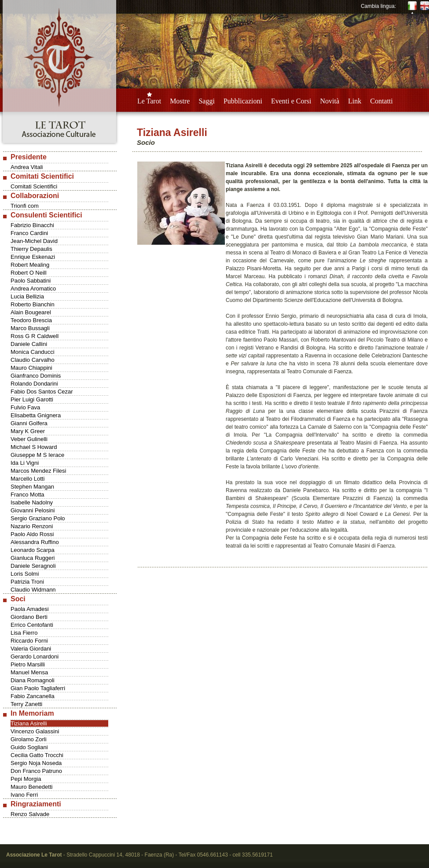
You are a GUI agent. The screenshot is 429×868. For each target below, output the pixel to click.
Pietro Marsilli (28, 664)
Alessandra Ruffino (35, 542)
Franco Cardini (29, 233)
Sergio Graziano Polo (38, 518)
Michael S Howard (34, 447)
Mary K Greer (28, 431)
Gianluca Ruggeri (33, 558)
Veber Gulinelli (29, 439)
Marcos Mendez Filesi (38, 471)
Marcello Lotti (27, 479)
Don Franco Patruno (36, 771)
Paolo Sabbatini (31, 281)
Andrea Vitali (27, 167)
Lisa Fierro (24, 633)
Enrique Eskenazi (33, 257)
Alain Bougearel (31, 312)
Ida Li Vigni (25, 463)
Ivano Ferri (24, 795)
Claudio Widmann (33, 590)
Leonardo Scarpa (33, 550)
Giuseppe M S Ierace (37, 455)
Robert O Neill (29, 273)
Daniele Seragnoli (33, 566)
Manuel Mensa (29, 672)
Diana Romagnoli (33, 680)
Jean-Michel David (34, 241)
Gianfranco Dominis (36, 376)
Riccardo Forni (29, 641)
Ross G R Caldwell (35, 336)
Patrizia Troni (27, 582)
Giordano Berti (29, 617)
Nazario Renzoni (32, 526)
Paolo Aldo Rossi (32, 534)
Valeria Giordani (31, 649)
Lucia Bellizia (27, 296)
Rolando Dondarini (34, 384)
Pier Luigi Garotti (32, 399)
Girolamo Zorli (29, 739)
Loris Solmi (25, 574)
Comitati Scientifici (34, 186)
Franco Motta (27, 495)
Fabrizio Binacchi (32, 225)
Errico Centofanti (32, 625)
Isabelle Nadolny (32, 502)
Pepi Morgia (26, 779)
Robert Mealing (30, 265)
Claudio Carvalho (33, 360)
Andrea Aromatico (33, 289)
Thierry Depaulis (31, 249)
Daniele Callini (29, 344)
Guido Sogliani (29, 747)
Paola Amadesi (30, 609)
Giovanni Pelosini (33, 510)
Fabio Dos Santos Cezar (42, 392)
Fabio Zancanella (33, 696)
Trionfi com (25, 206)
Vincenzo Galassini (35, 731)
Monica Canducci (33, 352)
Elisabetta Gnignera (36, 415)
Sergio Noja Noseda (36, 763)
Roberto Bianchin (33, 304)
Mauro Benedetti (31, 787)
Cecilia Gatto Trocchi (37, 755)
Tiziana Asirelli (29, 723)
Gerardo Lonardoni (35, 657)
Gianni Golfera (29, 423)
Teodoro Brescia (31, 320)
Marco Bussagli (30, 328)
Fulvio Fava (25, 407)
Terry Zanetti (26, 704)
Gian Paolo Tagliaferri (38, 688)
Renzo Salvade (30, 814)
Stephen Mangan (32, 487)
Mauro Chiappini (31, 368)
